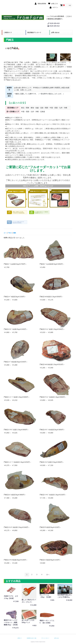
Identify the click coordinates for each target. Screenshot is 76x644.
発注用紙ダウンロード (34, 32)
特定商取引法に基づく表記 (32, 638)
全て (5, 233)
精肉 (16, 233)
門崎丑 (11, 233)
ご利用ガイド (8, 32)
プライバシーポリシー (45, 638)
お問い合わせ (55, 32)
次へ (48, 575)
